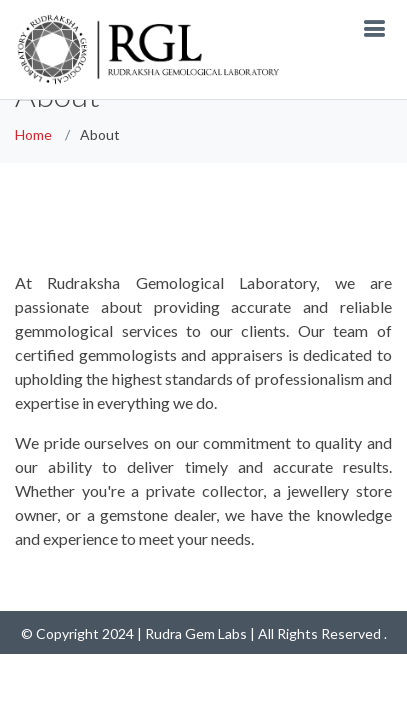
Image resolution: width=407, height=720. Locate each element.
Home (33, 134)
